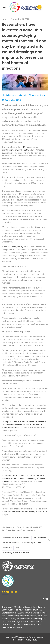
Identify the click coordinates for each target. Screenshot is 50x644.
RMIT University (29, 147)
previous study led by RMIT (16, 247)
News (4, 19)
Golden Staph (29, 543)
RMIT (40, 543)
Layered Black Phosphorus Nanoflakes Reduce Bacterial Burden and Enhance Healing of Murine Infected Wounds (23, 479)
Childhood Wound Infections (16, 538)
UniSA (18, 548)
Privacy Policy (31, 640)
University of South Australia (18, 150)
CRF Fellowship (39, 538)
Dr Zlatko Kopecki (11, 543)
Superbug (8, 548)
